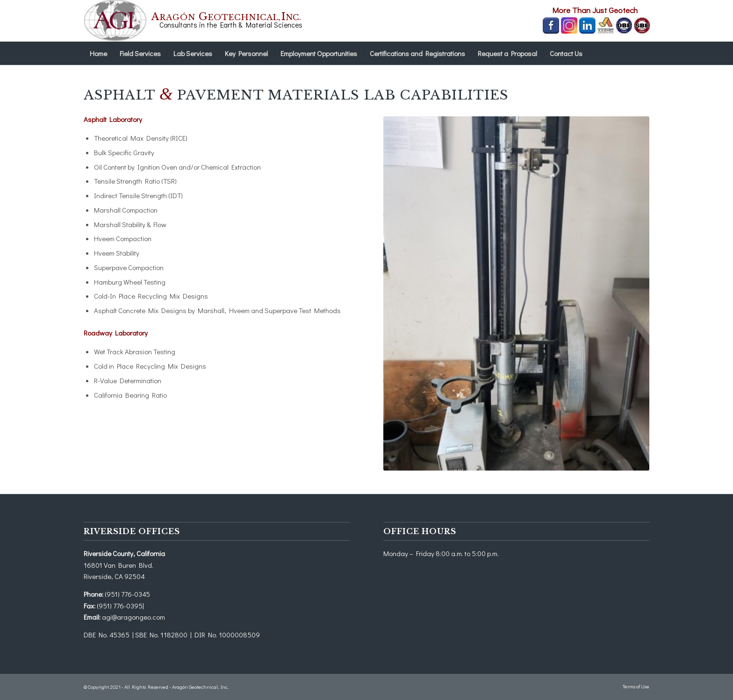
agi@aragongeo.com (133, 617)
